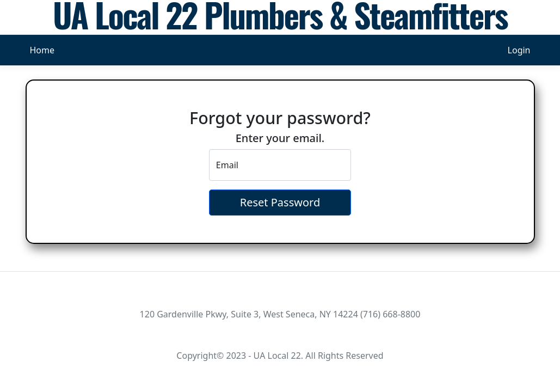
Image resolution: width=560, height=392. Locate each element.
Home (42, 50)
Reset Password (280, 202)
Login (519, 50)
